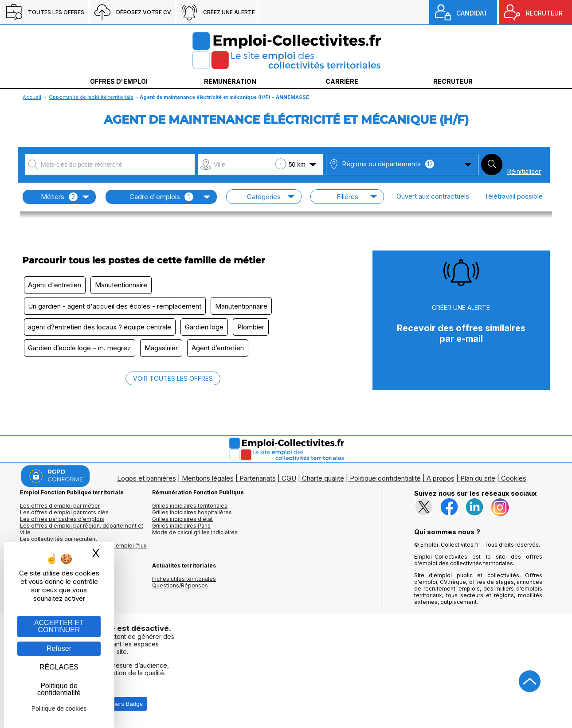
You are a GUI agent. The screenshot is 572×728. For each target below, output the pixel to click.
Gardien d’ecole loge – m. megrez (80, 350)
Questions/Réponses (180, 588)
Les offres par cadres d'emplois (62, 522)
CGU (289, 481)
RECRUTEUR (544, 13)
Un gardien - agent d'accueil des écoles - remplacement (116, 307)
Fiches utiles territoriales (184, 581)
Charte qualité (323, 481)
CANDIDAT (472, 13)
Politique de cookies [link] (59, 708)
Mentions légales (208, 481)
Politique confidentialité (385, 481)
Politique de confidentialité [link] (59, 689)
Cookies (514, 481)
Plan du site (478, 481)
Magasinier (163, 350)
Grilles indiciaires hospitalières (192, 515)
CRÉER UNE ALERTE (461, 307)
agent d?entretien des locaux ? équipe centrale (100, 329)
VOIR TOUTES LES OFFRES (173, 381)
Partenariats (258, 481)
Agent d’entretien (221, 350)
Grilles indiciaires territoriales (190, 508)
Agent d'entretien (55, 285)
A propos (441, 481)
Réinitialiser (524, 171)
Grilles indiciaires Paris (181, 528)
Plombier (254, 329)
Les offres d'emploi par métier (60, 508)
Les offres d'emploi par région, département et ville (82, 532)
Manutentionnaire (123, 285)
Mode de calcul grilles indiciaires (195, 535)
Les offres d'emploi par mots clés (64, 515)
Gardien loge (206, 329)
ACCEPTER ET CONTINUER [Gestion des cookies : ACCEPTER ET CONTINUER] (59, 626)
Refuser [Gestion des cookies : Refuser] (59, 648)
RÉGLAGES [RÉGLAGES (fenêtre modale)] (59, 667)
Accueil (32, 97)
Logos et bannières (147, 481)
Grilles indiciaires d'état (182, 522)
